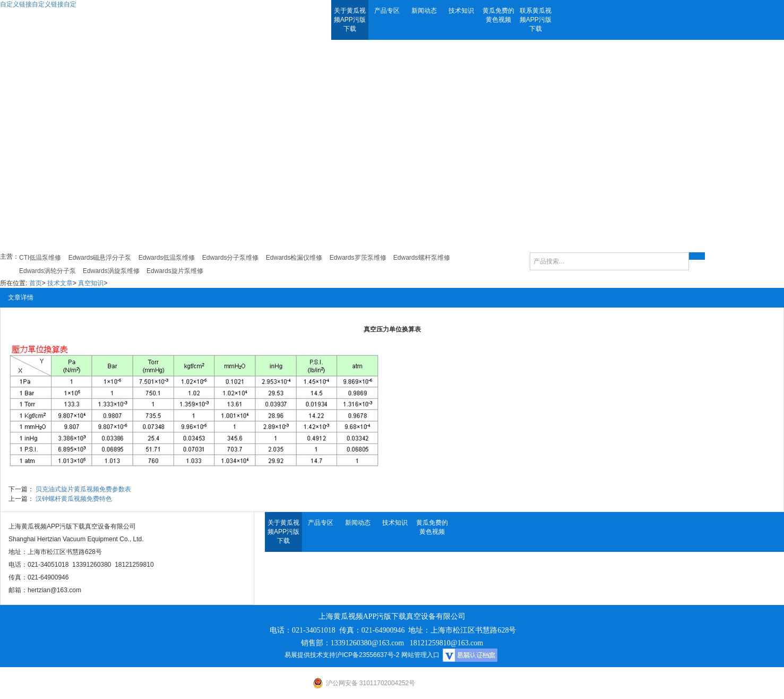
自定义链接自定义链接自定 (38, 4)
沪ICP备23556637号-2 (367, 655)
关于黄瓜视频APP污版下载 (350, 20)
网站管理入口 (420, 655)
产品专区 (387, 11)
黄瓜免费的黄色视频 (498, 15)
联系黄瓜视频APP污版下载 (536, 20)
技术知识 (461, 11)
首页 (36, 283)
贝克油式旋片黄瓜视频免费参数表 (83, 489)
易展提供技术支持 (310, 655)
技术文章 (60, 283)
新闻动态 (424, 11)
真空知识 (91, 283)
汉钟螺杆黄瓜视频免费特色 (74, 499)
